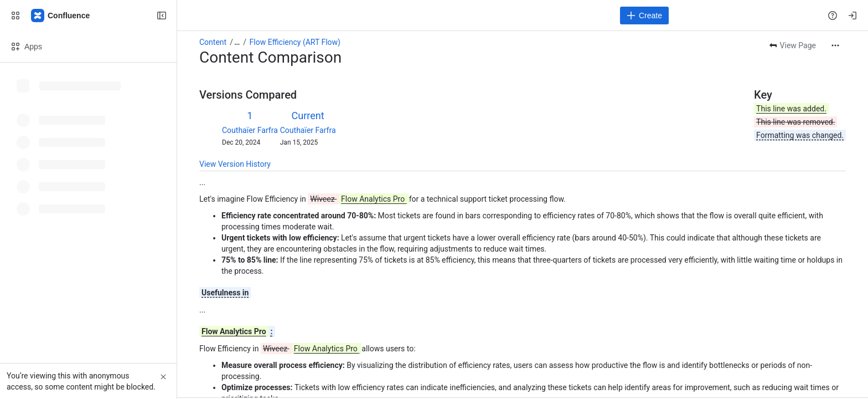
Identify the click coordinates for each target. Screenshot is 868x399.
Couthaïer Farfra (250, 130)
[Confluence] (61, 16)
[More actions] (835, 45)
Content (213, 42)
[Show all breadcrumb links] (237, 42)
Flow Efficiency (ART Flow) (295, 42)
